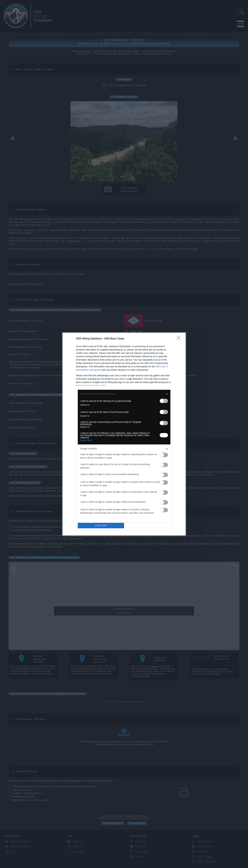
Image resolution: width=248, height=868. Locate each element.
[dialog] (124, 434)
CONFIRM (101, 525)
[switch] (164, 401)
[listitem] (124, 394)
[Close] (180, 339)
